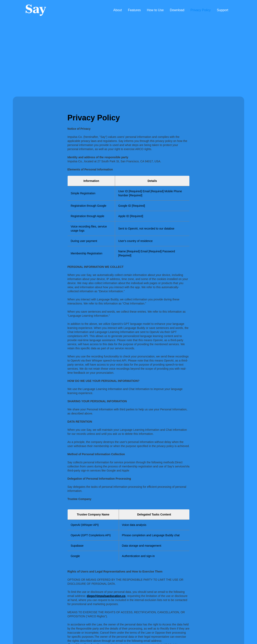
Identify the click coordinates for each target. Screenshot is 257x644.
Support (223, 10)
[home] (36, 10)
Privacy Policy (201, 10)
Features (134, 10)
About (118, 10)
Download (177, 10)
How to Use (155, 10)
